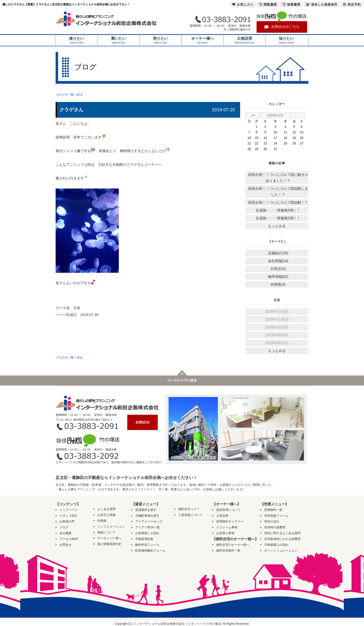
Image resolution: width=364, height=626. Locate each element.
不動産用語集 (144, 539)
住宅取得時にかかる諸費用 (282, 539)
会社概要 (65, 533)
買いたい (119, 40)
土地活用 (245, 40)
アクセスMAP (69, 539)
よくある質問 (106, 509)
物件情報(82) (278, 277)
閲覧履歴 (268, 5)
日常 (77, 308)
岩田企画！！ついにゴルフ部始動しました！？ (278, 192)
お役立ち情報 (106, 515)
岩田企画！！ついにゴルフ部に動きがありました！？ (278, 178)
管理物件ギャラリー (230, 521)
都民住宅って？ (189, 509)
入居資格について (190, 515)
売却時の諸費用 (275, 527)
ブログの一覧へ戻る (69, 95)
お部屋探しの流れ (147, 533)
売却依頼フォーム (276, 516)
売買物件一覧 (273, 510)
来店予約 (352, 5)
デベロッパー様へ (109, 538)
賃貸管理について (228, 510)
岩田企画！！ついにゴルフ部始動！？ (278, 202)
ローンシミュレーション (281, 551)
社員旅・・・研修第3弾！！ (278, 210)
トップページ (69, 510)
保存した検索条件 (322, 5)
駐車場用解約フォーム (150, 551)
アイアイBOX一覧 (147, 527)
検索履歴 (291, 5)
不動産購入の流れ (276, 545)
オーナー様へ (203, 40)
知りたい (287, 40)
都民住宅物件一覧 (228, 551)
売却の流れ (272, 521)
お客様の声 (67, 521)
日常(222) (278, 269)
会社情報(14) (278, 261)
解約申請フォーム (147, 545)
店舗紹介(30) (278, 253)
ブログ (64, 527)
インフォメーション (111, 527)
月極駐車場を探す (147, 516)
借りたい (77, 40)
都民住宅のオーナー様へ (233, 545)
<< (253, 115)
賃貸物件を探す (146, 510)
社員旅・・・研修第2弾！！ (278, 218)
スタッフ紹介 (69, 516)
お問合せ (65, 545)
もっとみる (277, 226)
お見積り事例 (225, 533)
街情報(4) (278, 284)
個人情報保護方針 (109, 544)
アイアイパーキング (149, 521)
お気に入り (243, 5)
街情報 (102, 521)
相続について (106, 532)
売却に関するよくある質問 (282, 533)
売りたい (161, 40)
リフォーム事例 (227, 527)
